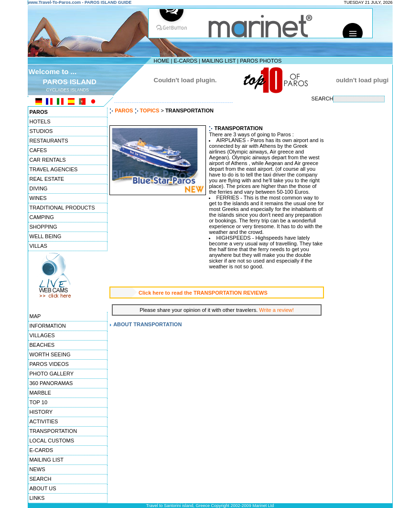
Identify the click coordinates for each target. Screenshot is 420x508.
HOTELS (40, 121)
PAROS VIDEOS (49, 364)
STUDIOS (41, 131)
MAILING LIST (219, 61)
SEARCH (41, 479)
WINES (38, 198)
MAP (35, 316)
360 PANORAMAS (51, 383)
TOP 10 (39, 402)
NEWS (38, 469)
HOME (162, 61)
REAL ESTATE (47, 179)
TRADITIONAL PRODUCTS (62, 208)
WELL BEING (46, 236)
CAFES (38, 150)
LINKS (37, 498)
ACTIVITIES (44, 421)
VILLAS (38, 246)
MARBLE (40, 393)
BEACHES (42, 345)
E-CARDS (185, 61)
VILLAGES (42, 335)
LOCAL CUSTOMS (52, 441)
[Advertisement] (364, 251)
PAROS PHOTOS (261, 61)
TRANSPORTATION (54, 431)
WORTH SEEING (50, 354)
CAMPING (42, 217)
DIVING (39, 188)
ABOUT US (43, 488)
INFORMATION (48, 326)
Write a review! (276, 310)
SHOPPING (43, 227)
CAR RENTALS (48, 160)
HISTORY (41, 412)
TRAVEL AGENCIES (54, 169)
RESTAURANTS (49, 141)
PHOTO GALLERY (52, 374)
